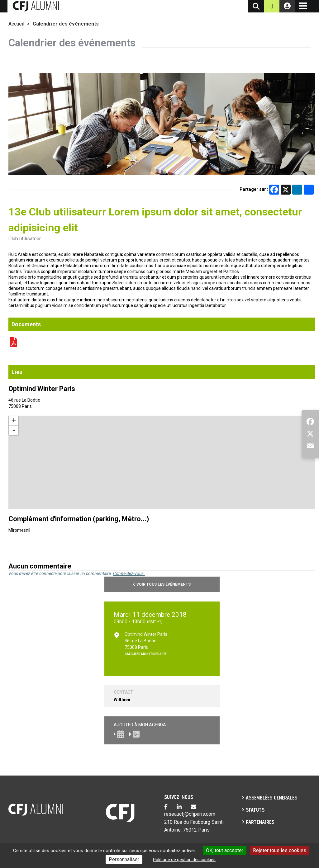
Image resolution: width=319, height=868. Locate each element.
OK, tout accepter (225, 850)
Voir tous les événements (162, 584)
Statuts (255, 810)
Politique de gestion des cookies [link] (184, 860)
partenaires (260, 822)
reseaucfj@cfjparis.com (190, 814)
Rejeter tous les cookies (280, 850)
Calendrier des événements (66, 24)
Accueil (16, 24)
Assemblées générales (271, 798)
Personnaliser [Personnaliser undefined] (124, 859)
